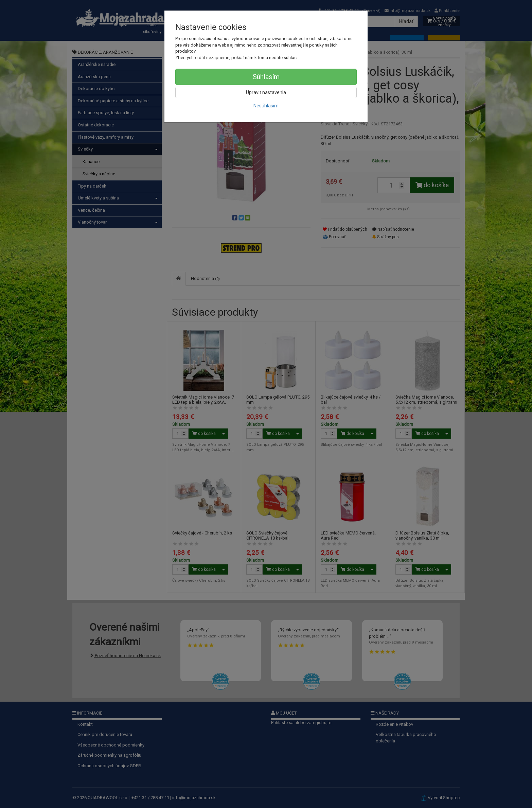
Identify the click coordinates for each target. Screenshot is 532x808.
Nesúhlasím (266, 106)
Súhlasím (266, 77)
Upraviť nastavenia (266, 92)
